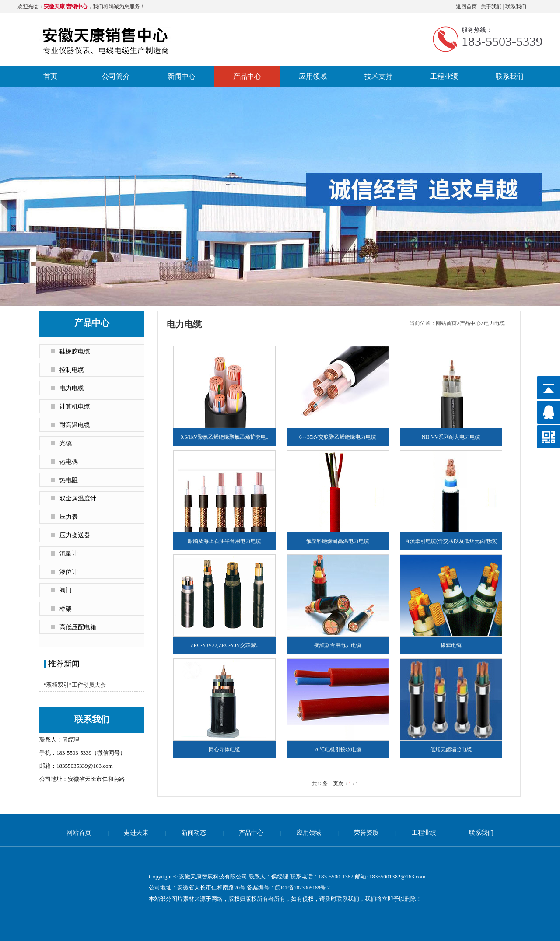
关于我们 (491, 7)
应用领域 (313, 76)
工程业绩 (444, 76)
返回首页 (466, 7)
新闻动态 (194, 833)
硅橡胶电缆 (75, 352)
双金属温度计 (78, 498)
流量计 (69, 554)
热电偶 (69, 462)
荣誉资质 (366, 833)
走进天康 (136, 833)
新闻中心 (182, 76)
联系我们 (516, 7)
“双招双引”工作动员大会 (75, 685)
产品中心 (247, 76)
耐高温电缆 (75, 425)
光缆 (66, 443)
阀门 (66, 590)
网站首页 (446, 323)
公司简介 (116, 76)
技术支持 (378, 76)
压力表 (69, 517)
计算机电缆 (75, 407)
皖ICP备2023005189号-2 (303, 888)
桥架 (66, 609)
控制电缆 (72, 370)
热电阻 (69, 480)
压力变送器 (75, 535)
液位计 (69, 572)
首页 (50, 76)
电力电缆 (72, 388)
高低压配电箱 (78, 627)
